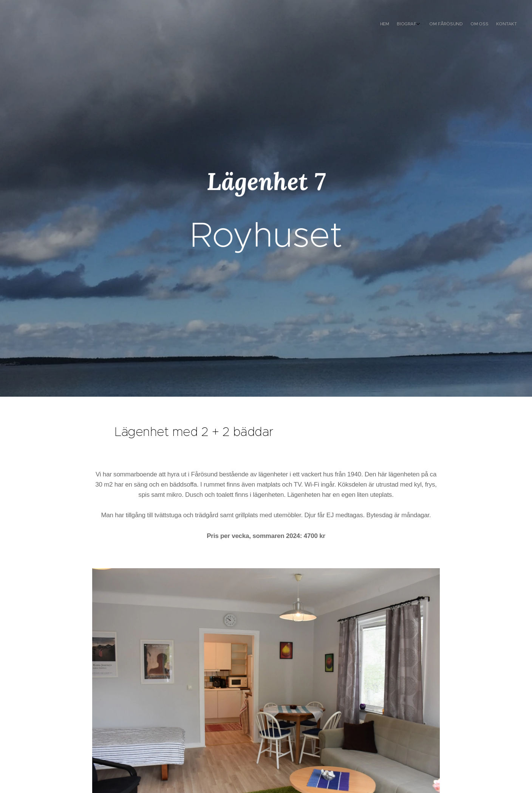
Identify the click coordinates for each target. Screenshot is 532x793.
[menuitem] (482, 25)
